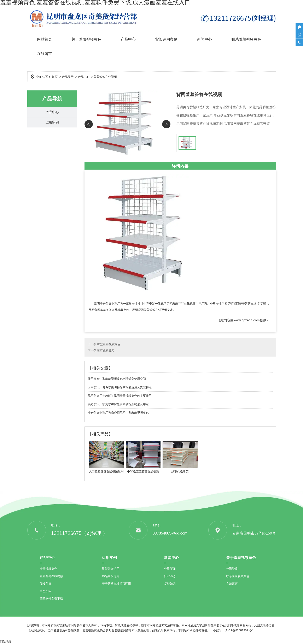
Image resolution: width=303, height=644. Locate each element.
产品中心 (128, 39)
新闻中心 (204, 39)
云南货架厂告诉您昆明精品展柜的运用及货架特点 (120, 387)
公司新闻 (170, 569)
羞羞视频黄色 (48, 569)
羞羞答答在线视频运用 (116, 584)
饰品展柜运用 (111, 576)
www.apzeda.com (247, 320)
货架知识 (170, 584)
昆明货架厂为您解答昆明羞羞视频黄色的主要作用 (120, 396)
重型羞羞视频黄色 (109, 344)
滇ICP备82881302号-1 (239, 630)
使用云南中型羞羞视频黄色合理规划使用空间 (117, 379)
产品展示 (68, 77)
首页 (55, 77)
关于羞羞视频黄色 (86, 39)
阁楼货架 (46, 584)
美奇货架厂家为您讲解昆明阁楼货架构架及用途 (118, 404)
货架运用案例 (166, 39)
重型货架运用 (111, 569)
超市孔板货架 (106, 350)
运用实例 (52, 123)
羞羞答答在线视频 (51, 576)
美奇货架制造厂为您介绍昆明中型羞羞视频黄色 (118, 413)
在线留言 (45, 54)
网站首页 (45, 39)
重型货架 (46, 591)
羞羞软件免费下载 (51, 598)
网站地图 (6, 642)
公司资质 (232, 569)
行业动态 (170, 576)
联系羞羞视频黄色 (246, 39)
